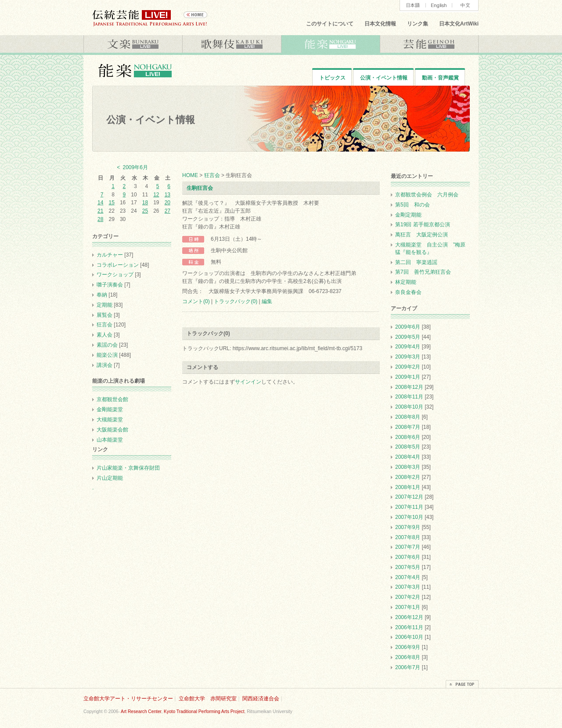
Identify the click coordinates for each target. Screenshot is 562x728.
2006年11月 (409, 627)
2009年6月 (408, 327)
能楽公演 (107, 355)
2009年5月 (408, 337)
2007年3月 (408, 587)
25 (145, 211)
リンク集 (418, 24)
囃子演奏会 (110, 285)
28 (100, 219)
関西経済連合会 (261, 699)
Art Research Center (141, 712)
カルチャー (110, 255)
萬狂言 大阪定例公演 (421, 235)
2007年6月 (408, 557)
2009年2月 (408, 367)
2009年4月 (408, 347)
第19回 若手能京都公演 (423, 225)
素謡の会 (107, 345)
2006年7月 (408, 667)
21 (100, 211)
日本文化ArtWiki (459, 24)
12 (156, 195)
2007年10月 (409, 517)
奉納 (102, 295)
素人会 (104, 335)
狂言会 (212, 175)
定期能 (104, 305)
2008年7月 (408, 427)
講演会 (104, 365)
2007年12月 (409, 497)
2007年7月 (408, 547)
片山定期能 (110, 478)
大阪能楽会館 (112, 430)
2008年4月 (408, 457)
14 (100, 203)
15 (111, 203)
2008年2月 (408, 477)
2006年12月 (409, 617)
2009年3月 (408, 357)
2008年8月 (408, 417)
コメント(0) (196, 301)
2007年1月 (408, 607)
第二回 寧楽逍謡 (419, 262)
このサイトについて (330, 24)
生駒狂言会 (200, 188)
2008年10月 (409, 407)
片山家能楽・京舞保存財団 (128, 468)
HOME (190, 175)
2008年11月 (409, 397)
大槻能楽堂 (110, 420)
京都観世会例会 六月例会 (427, 195)
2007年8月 (408, 537)
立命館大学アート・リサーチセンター (128, 699)
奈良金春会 (408, 292)
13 (168, 195)
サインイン (248, 382)
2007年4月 (408, 577)
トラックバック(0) (236, 301)
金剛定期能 (408, 215)
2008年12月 (409, 387)
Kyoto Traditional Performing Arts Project (204, 712)
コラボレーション (118, 265)
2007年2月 (408, 597)
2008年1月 (408, 487)
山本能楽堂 (110, 440)
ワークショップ (115, 275)
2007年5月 (408, 567)
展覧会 (104, 315)
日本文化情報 (380, 24)
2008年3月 (408, 467)
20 (168, 203)
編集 (267, 301)
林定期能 (406, 282)
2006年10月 (409, 637)
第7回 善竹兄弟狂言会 (423, 272)
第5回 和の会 (412, 205)
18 (145, 203)
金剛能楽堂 (110, 409)
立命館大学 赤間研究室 (208, 699)
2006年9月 (408, 647)
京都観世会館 (112, 399)
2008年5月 (408, 447)
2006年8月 (408, 657)
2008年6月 (408, 437)
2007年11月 (409, 507)
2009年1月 (408, 377)
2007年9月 (408, 527)
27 (168, 211)
